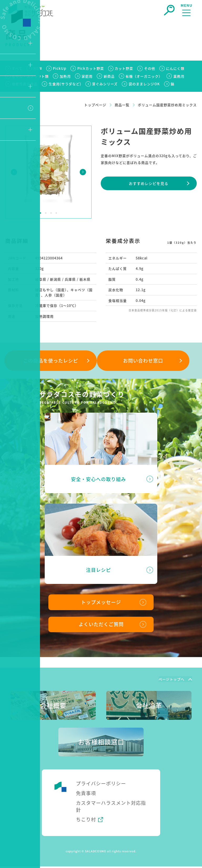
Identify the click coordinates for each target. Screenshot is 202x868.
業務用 (180, 76)
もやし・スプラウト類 (31, 76)
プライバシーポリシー (101, 784)
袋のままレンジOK (145, 84)
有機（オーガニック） (145, 76)
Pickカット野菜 (91, 68)
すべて (17, 68)
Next (83, 172)
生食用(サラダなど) (65, 84)
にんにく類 (176, 68)
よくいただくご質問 (101, 625)
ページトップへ (171, 680)
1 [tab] (41, 213)
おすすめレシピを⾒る (149, 183)
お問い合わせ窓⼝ (143, 361)
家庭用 (88, 76)
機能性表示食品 (25, 84)
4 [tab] (56, 213)
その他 (150, 68)
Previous (14, 172)
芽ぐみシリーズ (105, 84)
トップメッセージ (101, 603)
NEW (38, 68)
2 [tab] (46, 213)
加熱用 (65, 76)
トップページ (95, 105)
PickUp (60, 68)
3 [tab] (51, 213)
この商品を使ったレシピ (51, 361)
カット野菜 (124, 68)
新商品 (110, 76)
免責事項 (86, 794)
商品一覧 (122, 105)
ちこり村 (86, 821)
